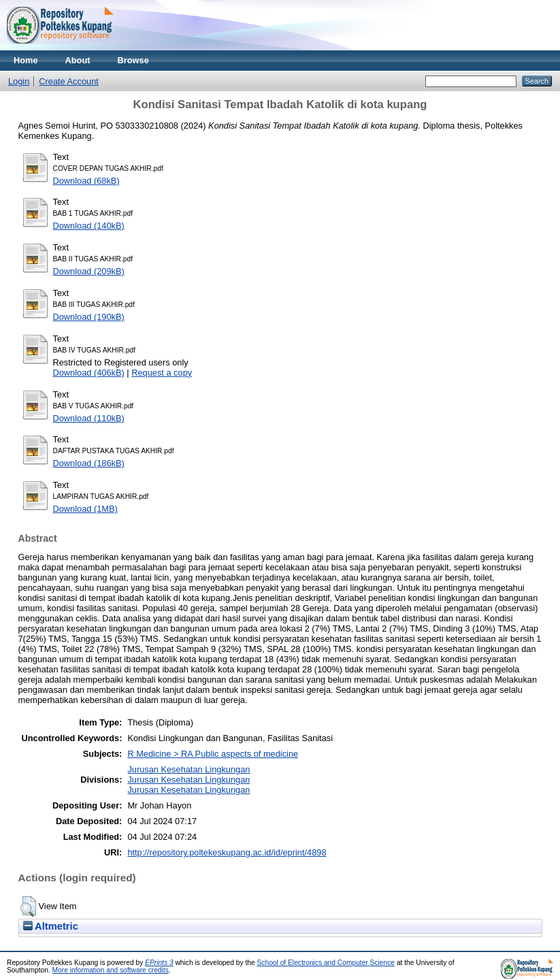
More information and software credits (111, 970)
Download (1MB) (85, 509)
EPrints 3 (159, 963)
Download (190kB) (89, 317)
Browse (133, 60)
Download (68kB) (86, 181)
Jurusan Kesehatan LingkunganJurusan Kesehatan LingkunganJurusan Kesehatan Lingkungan (188, 780)
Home (26, 60)
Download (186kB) (89, 463)
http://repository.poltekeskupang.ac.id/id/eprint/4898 (227, 852)
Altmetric (51, 926)
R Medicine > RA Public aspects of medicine (213, 754)
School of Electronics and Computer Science (326, 963)
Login (19, 81)
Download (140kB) (89, 226)
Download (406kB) (89, 373)
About (78, 60)
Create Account (69, 81)
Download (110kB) (89, 418)
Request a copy (162, 373)
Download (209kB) (89, 271)
